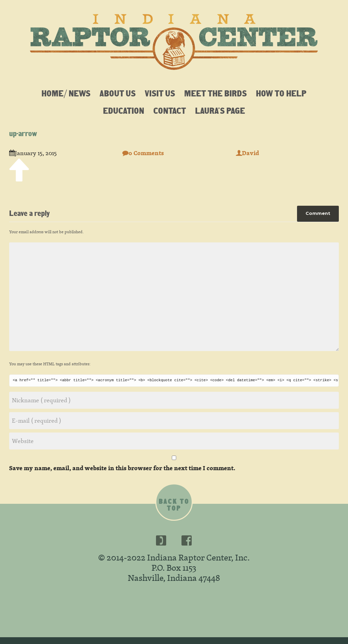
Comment (318, 213)
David (247, 153)
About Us (118, 93)
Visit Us (160, 93)
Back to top (174, 505)
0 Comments (143, 153)
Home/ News (66, 93)
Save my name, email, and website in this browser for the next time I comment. (122, 468)
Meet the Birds (215, 93)
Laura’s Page (220, 110)
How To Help (281, 93)
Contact (170, 110)
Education (124, 110)
